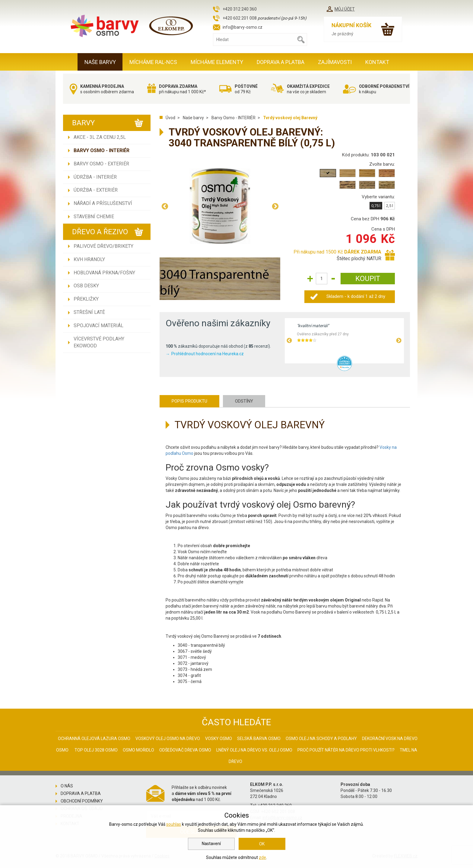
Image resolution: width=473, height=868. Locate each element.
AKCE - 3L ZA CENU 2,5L (100, 137)
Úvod (170, 118)
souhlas (174, 824)
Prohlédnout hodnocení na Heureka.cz (208, 354)
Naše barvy (100, 62)
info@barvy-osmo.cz (243, 27)
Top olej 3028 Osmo (96, 750)
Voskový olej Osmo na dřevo (168, 739)
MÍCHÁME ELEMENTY (217, 62)
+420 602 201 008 (240, 18)
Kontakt (377, 62)
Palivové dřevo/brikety (103, 246)
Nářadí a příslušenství (103, 203)
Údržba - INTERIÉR (95, 177)
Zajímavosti (335, 62)
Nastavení (211, 844)
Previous (165, 206)
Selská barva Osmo (259, 739)
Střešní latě (89, 312)
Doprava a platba (281, 62)
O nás (67, 786)
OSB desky (86, 286)
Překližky (86, 299)
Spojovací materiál (98, 325)
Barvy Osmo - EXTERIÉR (101, 164)
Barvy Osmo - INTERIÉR (102, 150)
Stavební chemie (94, 217)
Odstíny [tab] (244, 401)
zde (262, 857)
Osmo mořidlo (138, 750)
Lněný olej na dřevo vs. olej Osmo (254, 750)
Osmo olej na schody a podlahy (321, 739)
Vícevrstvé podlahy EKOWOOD (99, 342)
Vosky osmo (219, 739)
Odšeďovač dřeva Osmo (185, 750)
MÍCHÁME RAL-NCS (153, 62)
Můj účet (345, 9)
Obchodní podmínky (82, 801)
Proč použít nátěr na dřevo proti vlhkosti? (346, 750)
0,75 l (376, 206)
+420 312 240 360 (240, 9)
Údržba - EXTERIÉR (96, 190)
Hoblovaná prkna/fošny (104, 273)
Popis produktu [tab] (189, 401)
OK (262, 844)
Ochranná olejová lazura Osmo (94, 739)
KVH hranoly (89, 259)
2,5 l (390, 206)
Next (275, 206)
